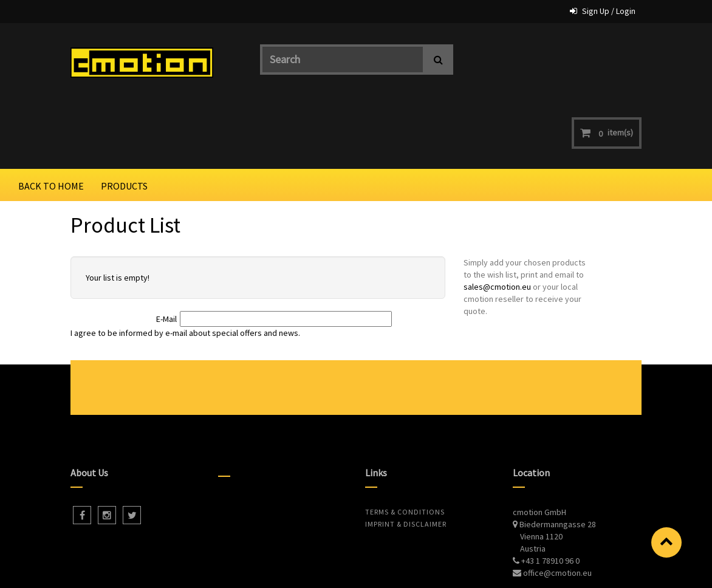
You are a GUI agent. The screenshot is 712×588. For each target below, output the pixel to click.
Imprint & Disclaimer (406, 457)
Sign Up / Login (609, 11)
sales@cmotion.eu (497, 220)
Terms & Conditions (405, 445)
